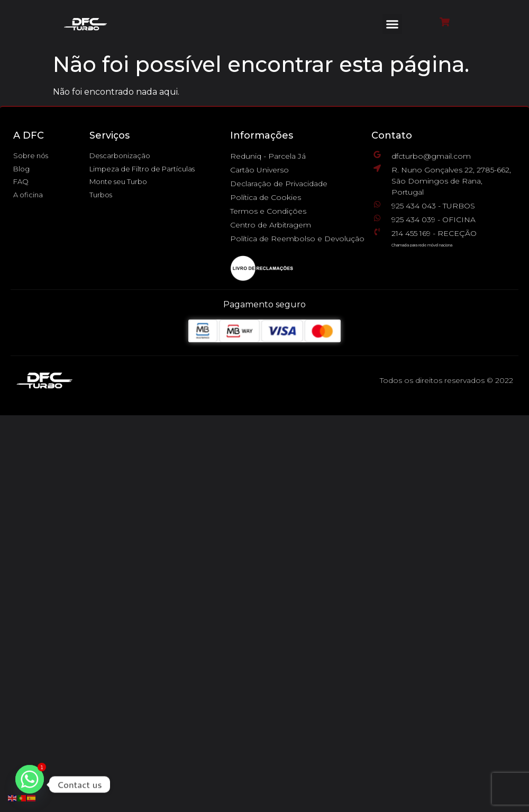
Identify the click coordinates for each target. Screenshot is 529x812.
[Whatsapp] (30, 784)
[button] (393, 24)
